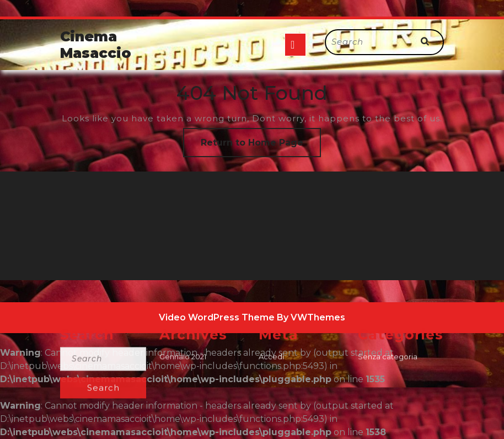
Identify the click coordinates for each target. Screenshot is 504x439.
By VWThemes (311, 317)
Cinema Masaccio (96, 45)
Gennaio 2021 (183, 430)
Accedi (271, 430)
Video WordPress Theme (217, 317)
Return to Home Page (261, 146)
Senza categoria (388, 430)
